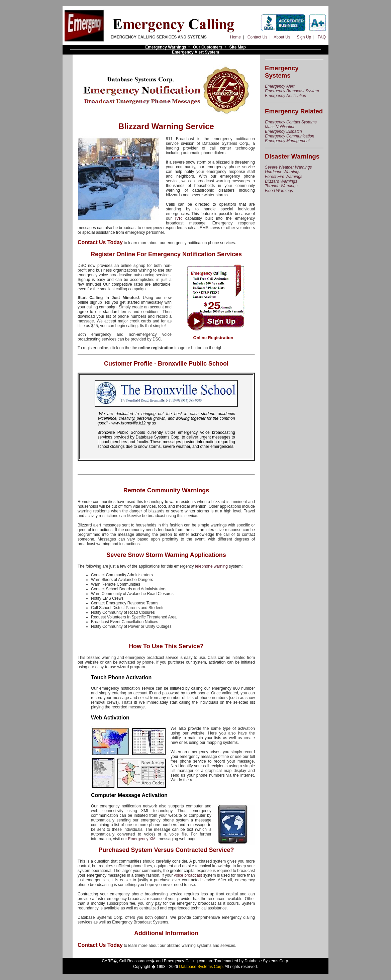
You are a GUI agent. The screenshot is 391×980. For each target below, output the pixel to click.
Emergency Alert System (195, 52)
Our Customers (208, 47)
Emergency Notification (285, 96)
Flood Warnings (279, 191)
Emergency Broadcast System (292, 91)
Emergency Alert (280, 86)
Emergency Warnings (166, 47)
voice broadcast (188, 875)
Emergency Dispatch (283, 131)
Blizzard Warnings (281, 181)
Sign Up (304, 37)
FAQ (322, 37)
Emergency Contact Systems (291, 122)
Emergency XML (143, 839)
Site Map (238, 47)
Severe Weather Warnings (288, 167)
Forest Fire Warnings (284, 177)
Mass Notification (280, 127)
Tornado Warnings (281, 186)
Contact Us (257, 37)
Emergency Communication (289, 136)
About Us (282, 37)
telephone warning (211, 566)
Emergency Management (287, 141)
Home (235, 37)
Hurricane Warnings (283, 172)
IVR (179, 218)
